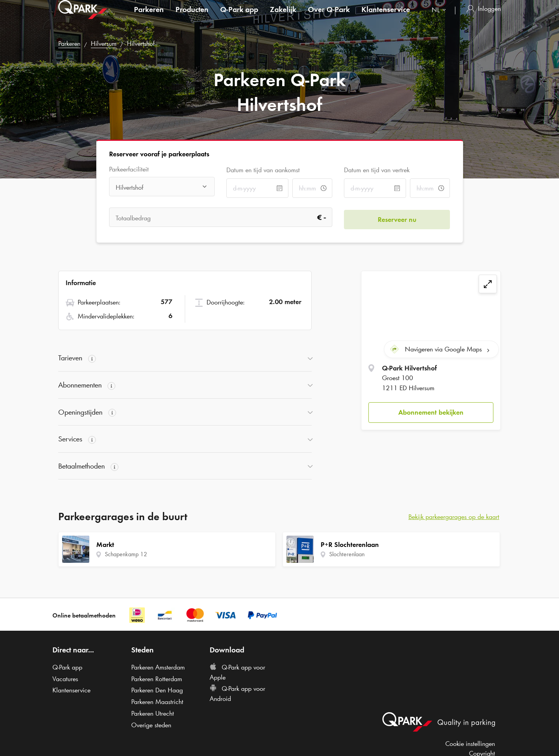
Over (329, 17)
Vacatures (65, 679)
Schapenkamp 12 (126, 554)
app (239, 17)
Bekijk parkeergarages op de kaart (454, 517)
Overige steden (151, 725)
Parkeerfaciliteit (129, 169)
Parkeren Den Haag (157, 690)
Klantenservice (386, 17)
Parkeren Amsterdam (158, 667)
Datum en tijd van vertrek (377, 170)
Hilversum (104, 43)
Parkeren (149, 17)
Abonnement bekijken (431, 410)
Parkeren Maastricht (157, 702)
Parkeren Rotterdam (157, 679)
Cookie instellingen (470, 744)
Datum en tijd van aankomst (263, 170)
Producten (192, 17)
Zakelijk (283, 17)
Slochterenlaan (347, 554)
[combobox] (440, 18)
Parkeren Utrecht (153, 713)
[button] (431, 411)
